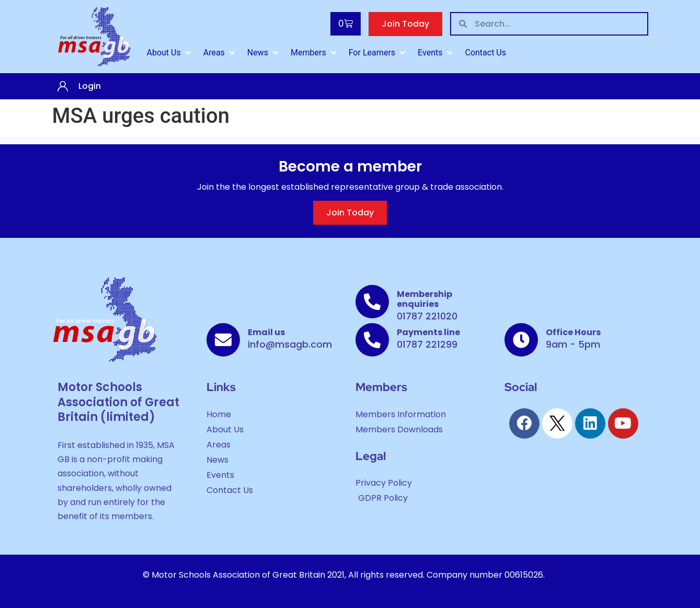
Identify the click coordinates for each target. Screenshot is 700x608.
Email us (266, 332)
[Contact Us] (485, 53)
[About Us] (170, 53)
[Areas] (220, 53)
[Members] (314, 53)
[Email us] (223, 340)
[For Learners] (378, 53)
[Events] (436, 53)
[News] (264, 53)
